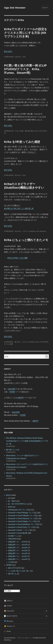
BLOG (8, 495)
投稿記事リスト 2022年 (18, 553)
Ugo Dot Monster (15, 8)
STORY (12, 392)
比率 (11, 344)
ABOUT (21, 398)
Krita (19, 57)
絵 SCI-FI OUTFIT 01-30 (19, 504)
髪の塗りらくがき (13, 450)
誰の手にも (12, 574)
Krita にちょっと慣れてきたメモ (26, 240)
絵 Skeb (12, 501)
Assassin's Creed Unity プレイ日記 (22, 527)
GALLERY (12, 389)
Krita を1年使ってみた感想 (22, 142)
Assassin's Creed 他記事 (18, 533)
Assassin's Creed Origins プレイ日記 (23, 521)
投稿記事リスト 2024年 (18, 548)
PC (5, 133)
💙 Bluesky (9, 621)
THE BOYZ (12, 539)
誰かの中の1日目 (14, 568)
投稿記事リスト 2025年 (18, 545)
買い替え (31, 131)
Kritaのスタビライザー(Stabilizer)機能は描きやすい (24, 186)
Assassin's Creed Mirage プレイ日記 (22, 513)
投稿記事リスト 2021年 (18, 556)
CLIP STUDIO (43, 131)
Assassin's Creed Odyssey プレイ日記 (23, 518)
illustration (32, 231)
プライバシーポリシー (24, 638)
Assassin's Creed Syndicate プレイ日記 (24, 524)
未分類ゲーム (13, 536)
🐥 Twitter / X (9, 626)
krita (24, 57)
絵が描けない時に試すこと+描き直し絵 (19, 208)
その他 (21, 131)
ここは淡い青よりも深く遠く (19, 571)
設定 (26, 131)
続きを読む (8, 51)
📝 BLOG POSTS (11, 616)
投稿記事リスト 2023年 (18, 550)
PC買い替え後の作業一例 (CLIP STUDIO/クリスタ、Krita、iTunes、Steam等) (25, 69)
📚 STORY (8, 606)
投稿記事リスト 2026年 (18, 542)
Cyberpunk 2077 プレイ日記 (19, 510)
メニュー (45, 8)
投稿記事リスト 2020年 (18, 559)
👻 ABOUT (8, 601)
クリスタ (7, 344)
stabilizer (43, 231)
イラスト (25, 231)
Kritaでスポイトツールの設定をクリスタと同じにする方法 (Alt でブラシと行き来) (26, 33)
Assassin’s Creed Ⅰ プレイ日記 (20, 530)
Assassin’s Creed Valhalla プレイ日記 (23, 516)
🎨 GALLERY (9, 611)
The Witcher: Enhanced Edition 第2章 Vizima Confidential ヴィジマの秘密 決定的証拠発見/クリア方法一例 (27, 441)
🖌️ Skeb (7, 631)
